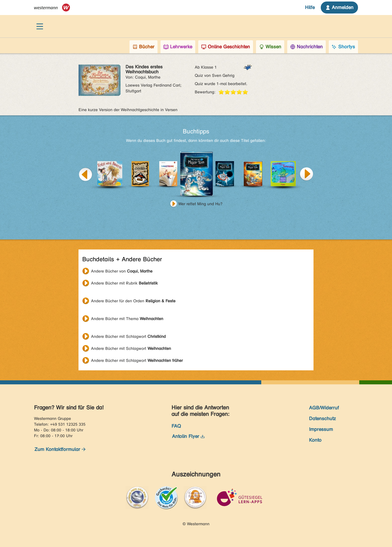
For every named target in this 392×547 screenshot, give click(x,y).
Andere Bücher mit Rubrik (124, 283)
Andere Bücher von (122, 271)
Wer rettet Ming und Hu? (200, 204)
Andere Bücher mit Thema (127, 319)
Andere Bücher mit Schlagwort (128, 336)
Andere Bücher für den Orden (133, 301)
